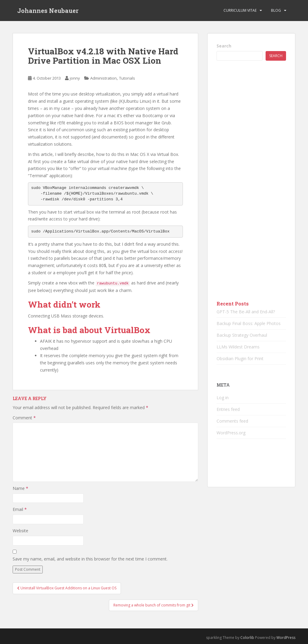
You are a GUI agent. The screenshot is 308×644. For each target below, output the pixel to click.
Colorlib (247, 638)
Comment (24, 418)
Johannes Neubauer (48, 11)
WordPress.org (231, 433)
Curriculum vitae (240, 10)
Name (20, 488)
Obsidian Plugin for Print (240, 358)
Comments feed (232, 421)
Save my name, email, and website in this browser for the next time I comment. (90, 559)
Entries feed (228, 409)
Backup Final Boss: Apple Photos (249, 323)
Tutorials (127, 78)
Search (224, 46)
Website (20, 531)
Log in (223, 398)
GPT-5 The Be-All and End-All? (246, 312)
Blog (276, 10)
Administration (103, 78)
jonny (75, 78)
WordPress (286, 638)
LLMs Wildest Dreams (238, 347)
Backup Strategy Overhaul (242, 335)
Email (20, 509)
